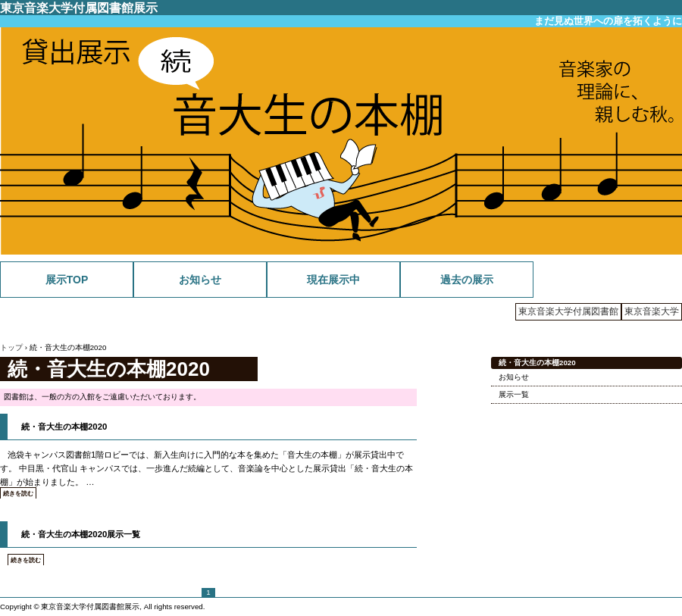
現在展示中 (333, 280)
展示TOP (67, 280)
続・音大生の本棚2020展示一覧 (81, 534)
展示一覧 (514, 394)
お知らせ (200, 280)
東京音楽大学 (652, 311)
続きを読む (18, 494)
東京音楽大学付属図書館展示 (79, 8)
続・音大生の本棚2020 (64, 427)
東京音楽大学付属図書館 (568, 311)
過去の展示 (467, 280)
